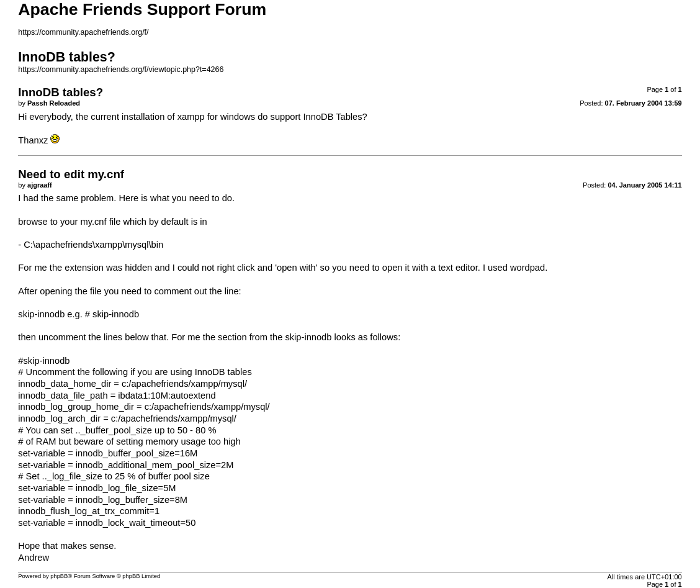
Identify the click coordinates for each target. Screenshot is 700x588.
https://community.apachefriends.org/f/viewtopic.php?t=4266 (121, 70)
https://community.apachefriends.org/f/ (83, 32)
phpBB (59, 576)
